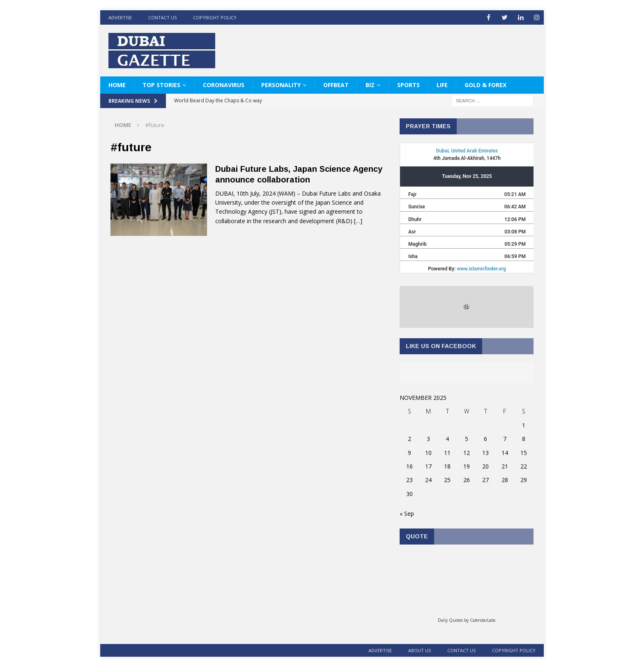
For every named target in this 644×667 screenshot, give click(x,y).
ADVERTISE (120, 17)
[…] (358, 221)
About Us (420, 650)
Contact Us (162, 17)
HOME (117, 85)
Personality (281, 85)
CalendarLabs (483, 620)
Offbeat (336, 85)
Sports (408, 85)
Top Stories (161, 85)
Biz (370, 85)
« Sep (407, 514)
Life (442, 85)
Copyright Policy (215, 17)
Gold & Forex (485, 85)
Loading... (467, 584)
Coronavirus (224, 85)
